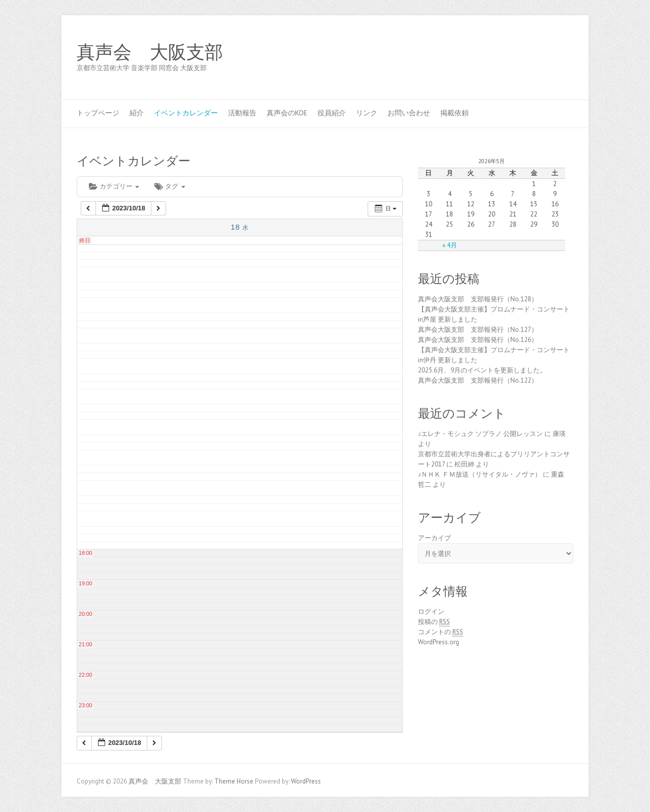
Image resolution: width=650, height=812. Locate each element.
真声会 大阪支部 (150, 52)
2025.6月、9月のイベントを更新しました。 (482, 370)
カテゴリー (114, 186)
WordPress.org (438, 642)
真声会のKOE (287, 113)
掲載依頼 (454, 113)
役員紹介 (332, 113)
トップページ (98, 113)
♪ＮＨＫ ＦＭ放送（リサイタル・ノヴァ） (480, 474)
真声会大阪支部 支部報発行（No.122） (478, 380)
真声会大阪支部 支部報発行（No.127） (478, 330)
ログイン (431, 612)
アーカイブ (434, 538)
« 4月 (450, 245)
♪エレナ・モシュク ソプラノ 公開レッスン (481, 434)
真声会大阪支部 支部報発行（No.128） (478, 299)
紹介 (137, 113)
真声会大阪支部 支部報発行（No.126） (478, 340)
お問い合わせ (409, 113)
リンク (367, 113)
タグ (170, 186)
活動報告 (242, 113)
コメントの (441, 632)
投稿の (434, 622)
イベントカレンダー (186, 113)
